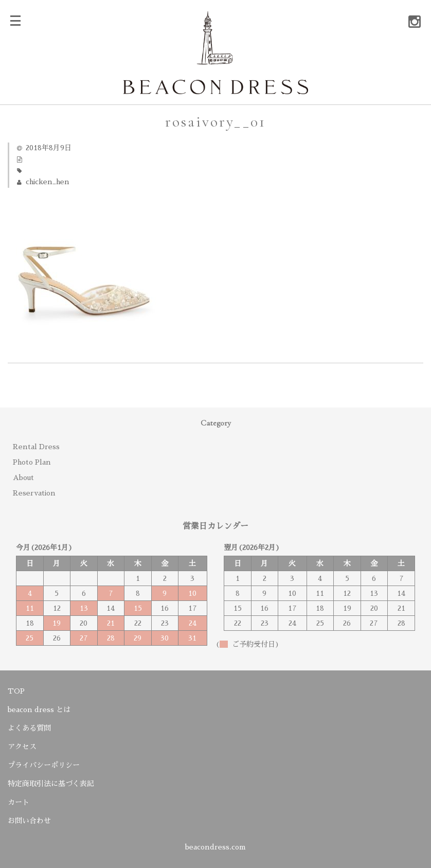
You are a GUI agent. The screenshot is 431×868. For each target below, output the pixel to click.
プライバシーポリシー (44, 765)
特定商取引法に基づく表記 (51, 784)
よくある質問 (29, 728)
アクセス (22, 747)
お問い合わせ (29, 821)
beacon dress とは (39, 710)
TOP (16, 691)
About (23, 477)
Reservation (34, 493)
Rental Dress (36, 447)
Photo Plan (32, 462)
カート (19, 802)
